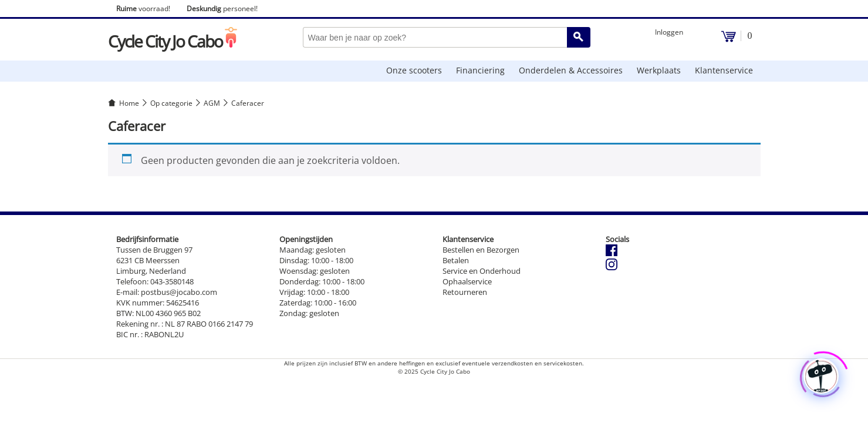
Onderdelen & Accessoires (571, 70)
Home (129, 103)
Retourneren (465, 292)
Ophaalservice (467, 281)
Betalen (456, 260)
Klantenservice (724, 70)
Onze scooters (414, 70)
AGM (212, 103)
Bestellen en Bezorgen (481, 250)
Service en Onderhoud (482, 271)
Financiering (480, 70)
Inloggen (669, 32)
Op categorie (171, 103)
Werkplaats (659, 70)
